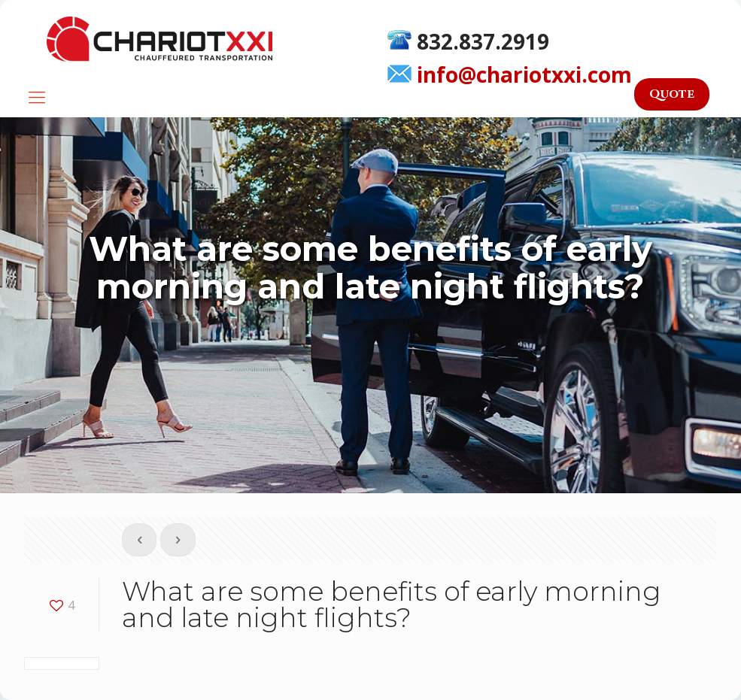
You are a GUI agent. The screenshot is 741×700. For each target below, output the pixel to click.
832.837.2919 (468, 40)
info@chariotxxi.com (510, 74)
